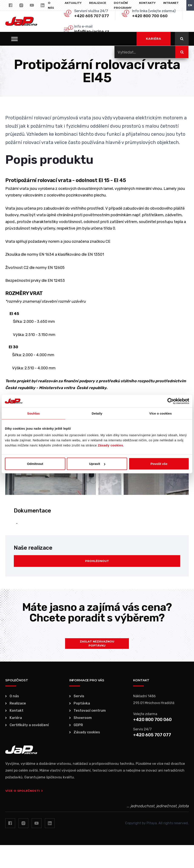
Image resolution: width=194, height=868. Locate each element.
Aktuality (73, 3)
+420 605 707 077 (92, 16)
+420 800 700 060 (150, 16)
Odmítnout (35, 464)
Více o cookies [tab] (161, 413)
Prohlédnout (97, 561)
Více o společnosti (24, 791)
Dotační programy (123, 5)
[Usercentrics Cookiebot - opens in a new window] (170, 401)
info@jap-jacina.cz (92, 31)
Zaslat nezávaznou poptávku (97, 644)
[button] (14, 39)
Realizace (98, 3)
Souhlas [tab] (34, 413)
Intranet (171, 3)
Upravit (97, 464)
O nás (51, 5)
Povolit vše (159, 464)
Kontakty (147, 3)
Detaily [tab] (97, 413)
